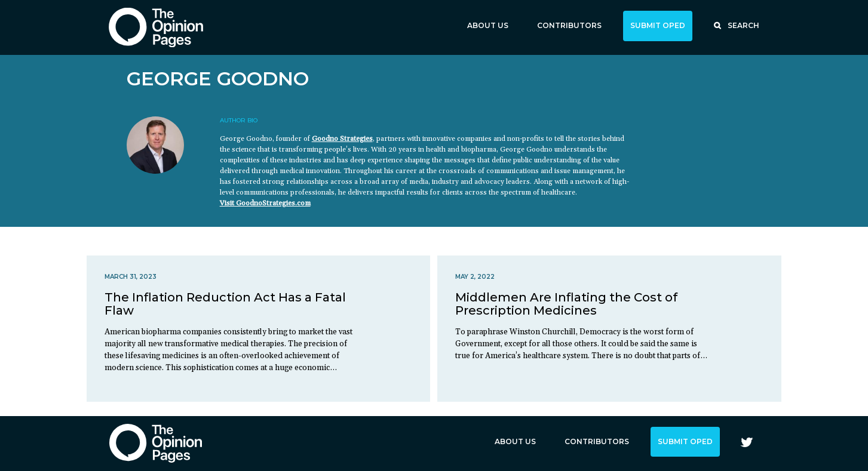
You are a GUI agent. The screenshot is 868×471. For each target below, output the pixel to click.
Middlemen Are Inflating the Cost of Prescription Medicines (566, 304)
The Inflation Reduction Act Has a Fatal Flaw (225, 304)
